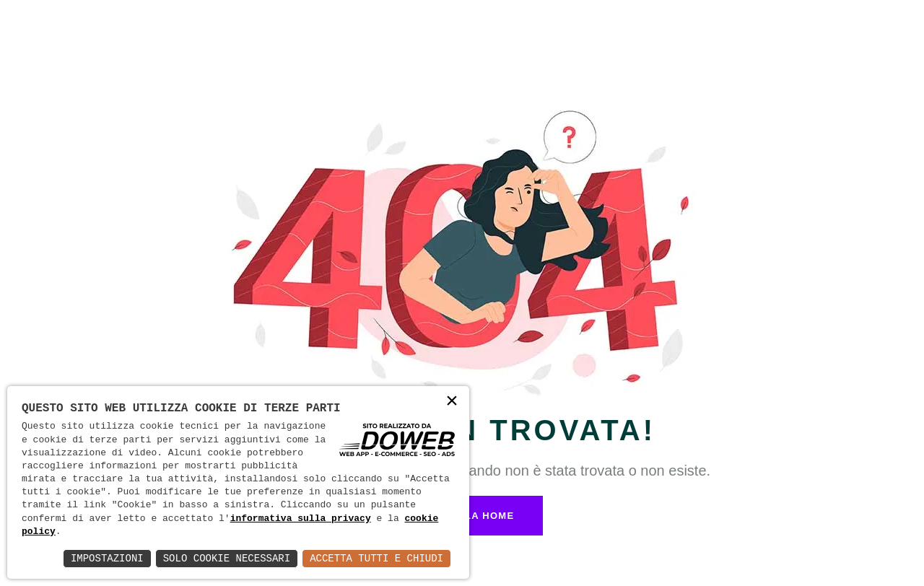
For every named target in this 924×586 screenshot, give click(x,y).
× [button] (452, 402)
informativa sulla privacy (301, 519)
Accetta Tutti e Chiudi (376, 558)
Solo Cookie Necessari (227, 558)
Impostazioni (107, 558)
